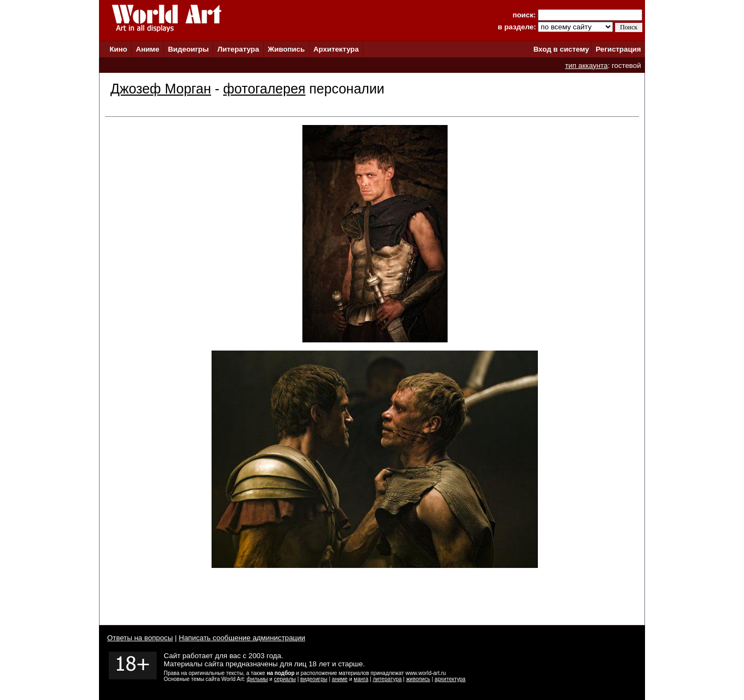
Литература (238, 49)
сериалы (285, 679)
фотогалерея (264, 89)
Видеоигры (188, 49)
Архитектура (336, 49)
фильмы (258, 679)
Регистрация (618, 49)
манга (361, 679)
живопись (418, 679)
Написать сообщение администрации (242, 638)
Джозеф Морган (161, 89)
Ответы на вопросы (140, 638)
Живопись (286, 49)
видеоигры (314, 679)
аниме (340, 679)
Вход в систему (561, 49)
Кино (118, 49)
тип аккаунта (587, 65)
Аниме (148, 49)
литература (387, 679)
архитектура (450, 679)
